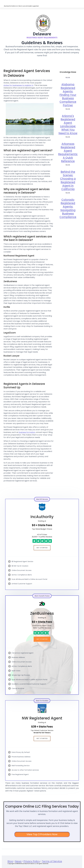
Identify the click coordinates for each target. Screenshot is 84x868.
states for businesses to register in (18, 85)
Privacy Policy (32, 861)
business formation (27, 432)
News (18, 861)
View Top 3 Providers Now (42, 834)
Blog (10, 861)
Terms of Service (52, 861)
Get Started (42, 548)
